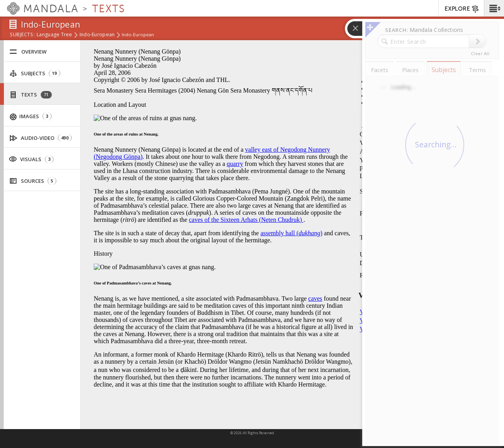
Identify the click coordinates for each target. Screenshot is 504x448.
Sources (33, 181)
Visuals (31, 159)
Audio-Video (41, 138)
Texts (31, 95)
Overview (28, 52)
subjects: (22, 35)
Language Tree (55, 35)
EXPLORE (462, 9)
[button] (494, 8)
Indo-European (97, 35)
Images (31, 116)
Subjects (35, 73)
